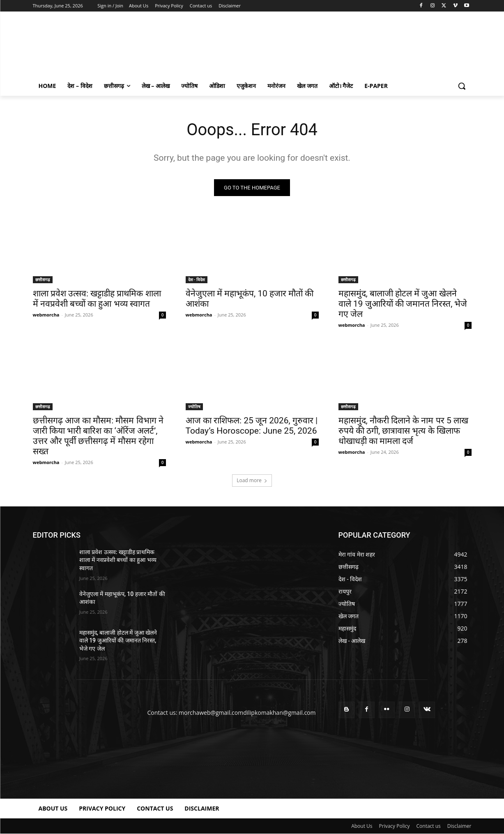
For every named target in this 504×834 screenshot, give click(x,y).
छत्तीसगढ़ (43, 280)
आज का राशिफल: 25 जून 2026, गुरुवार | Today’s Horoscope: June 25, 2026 (252, 426)
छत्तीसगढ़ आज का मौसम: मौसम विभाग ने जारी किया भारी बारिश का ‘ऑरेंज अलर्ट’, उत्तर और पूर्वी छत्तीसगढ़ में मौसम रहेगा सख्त (98, 436)
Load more (252, 480)
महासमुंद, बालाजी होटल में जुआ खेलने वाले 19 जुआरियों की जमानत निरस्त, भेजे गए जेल (403, 304)
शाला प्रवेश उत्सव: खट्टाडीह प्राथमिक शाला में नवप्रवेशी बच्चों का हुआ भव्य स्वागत (97, 299)
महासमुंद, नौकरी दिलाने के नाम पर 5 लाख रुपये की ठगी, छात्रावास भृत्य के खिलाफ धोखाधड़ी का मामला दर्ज (403, 431)
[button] (462, 86)
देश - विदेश (197, 280)
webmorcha (46, 315)
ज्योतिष (194, 407)
